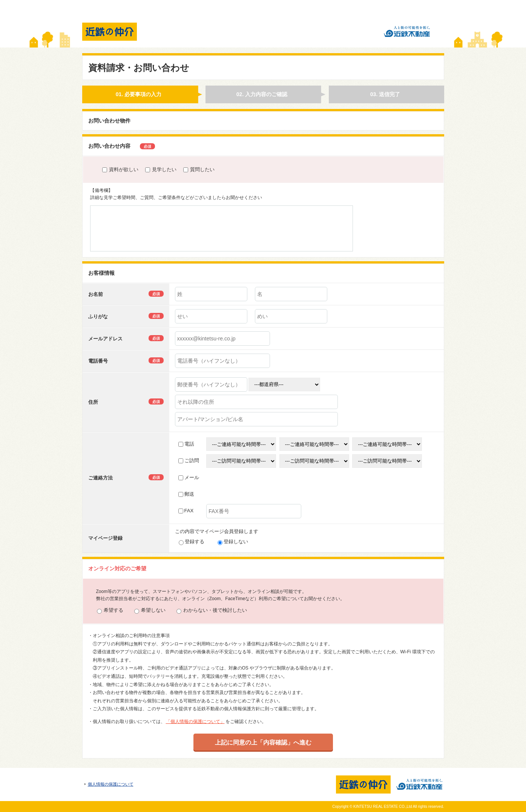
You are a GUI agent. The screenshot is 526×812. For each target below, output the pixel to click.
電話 (186, 444)
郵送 (186, 494)
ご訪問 (189, 460)
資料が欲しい (120, 169)
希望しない (150, 611)
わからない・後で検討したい (212, 611)
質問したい (199, 169)
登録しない (233, 542)
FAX (186, 511)
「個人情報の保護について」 (195, 722)
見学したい (161, 169)
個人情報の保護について (111, 784)
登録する (192, 542)
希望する (110, 611)
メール (189, 477)
